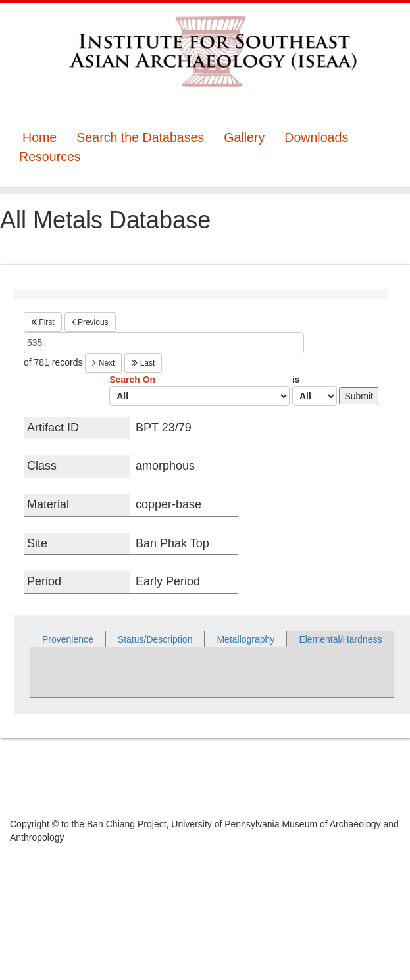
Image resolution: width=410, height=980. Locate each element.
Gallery (244, 138)
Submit (359, 396)
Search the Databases (140, 138)
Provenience (68, 639)
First (43, 322)
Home (39, 138)
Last (143, 363)
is (315, 390)
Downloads (316, 138)
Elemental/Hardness (340, 639)
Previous (90, 322)
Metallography (245, 639)
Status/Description (155, 639)
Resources (50, 157)
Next (103, 363)
